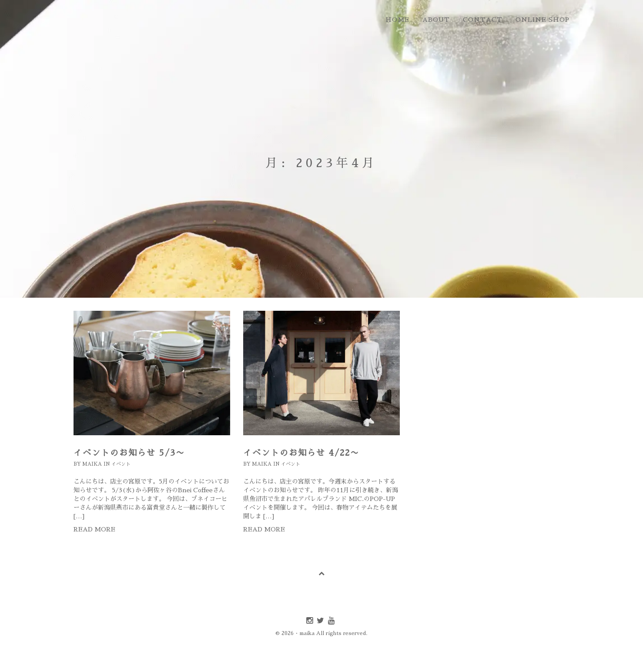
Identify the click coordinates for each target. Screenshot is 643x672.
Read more (94, 529)
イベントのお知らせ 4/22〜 (301, 453)
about (436, 20)
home (397, 20)
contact (483, 20)
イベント (121, 464)
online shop (543, 20)
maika (92, 464)
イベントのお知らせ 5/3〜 (129, 453)
